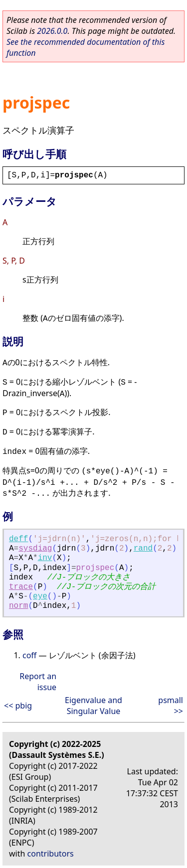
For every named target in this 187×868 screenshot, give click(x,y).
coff (29, 655)
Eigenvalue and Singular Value (93, 706)
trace (21, 587)
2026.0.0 (52, 31)
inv (45, 558)
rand (143, 549)
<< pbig (18, 706)
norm (18, 606)
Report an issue (38, 682)
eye (40, 596)
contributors (51, 854)
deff (18, 539)
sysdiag (35, 549)
